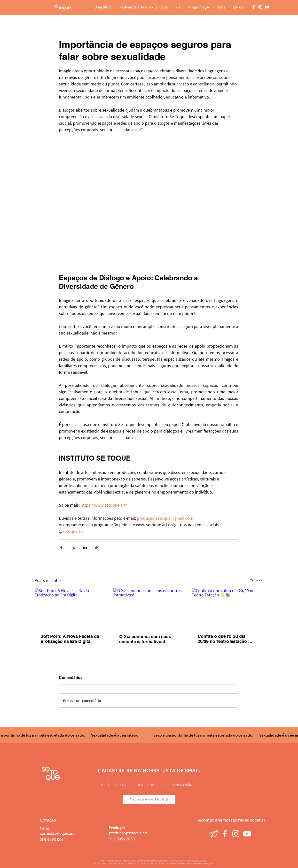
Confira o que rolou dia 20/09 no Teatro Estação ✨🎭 (226, 639)
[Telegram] (214, 834)
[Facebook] (225, 834)
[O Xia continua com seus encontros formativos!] (149, 608)
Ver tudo (256, 579)
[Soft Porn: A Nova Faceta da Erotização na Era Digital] (70, 608)
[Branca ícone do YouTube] (267, 7)
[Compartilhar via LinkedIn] (85, 547)
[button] (103, 7)
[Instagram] (236, 834)
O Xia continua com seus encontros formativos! (145, 639)
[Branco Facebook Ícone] (254, 7)
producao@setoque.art (128, 834)
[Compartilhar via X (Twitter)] (73, 547)
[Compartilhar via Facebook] (61, 547)
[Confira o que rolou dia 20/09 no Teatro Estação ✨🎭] (227, 608)
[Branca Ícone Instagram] (260, 7)
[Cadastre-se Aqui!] (149, 799)
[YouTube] (247, 834)
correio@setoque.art (57, 834)
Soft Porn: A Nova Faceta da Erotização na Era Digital (70, 639)
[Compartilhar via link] (97, 547)
